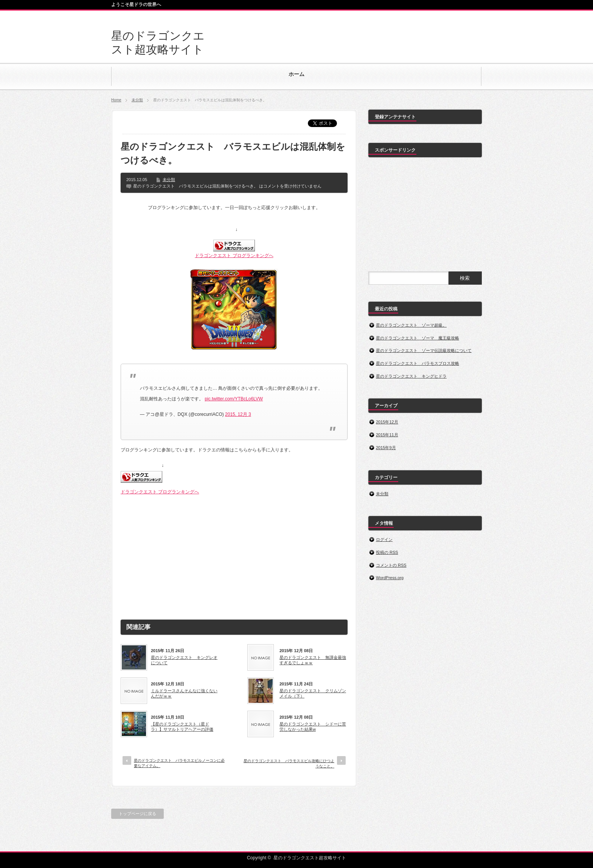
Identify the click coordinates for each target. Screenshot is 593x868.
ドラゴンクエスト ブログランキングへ (234, 256)
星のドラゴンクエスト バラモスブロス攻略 (418, 363)
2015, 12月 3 (238, 414)
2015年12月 (387, 422)
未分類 (137, 100)
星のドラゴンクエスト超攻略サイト (310, 858)
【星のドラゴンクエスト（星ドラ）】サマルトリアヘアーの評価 (182, 727)
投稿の (387, 552)
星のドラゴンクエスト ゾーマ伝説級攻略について (424, 350)
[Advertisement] (234, 554)
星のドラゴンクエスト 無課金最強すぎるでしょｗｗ (313, 660)
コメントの (391, 565)
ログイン (384, 539)
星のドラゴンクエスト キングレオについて (184, 660)
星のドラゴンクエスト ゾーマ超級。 (411, 325)
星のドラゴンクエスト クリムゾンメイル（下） (313, 693)
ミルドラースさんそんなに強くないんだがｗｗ (184, 693)
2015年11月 (387, 435)
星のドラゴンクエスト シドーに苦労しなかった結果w (313, 727)
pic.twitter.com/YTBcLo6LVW (234, 399)
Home (116, 100)
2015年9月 (386, 448)
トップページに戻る (137, 814)
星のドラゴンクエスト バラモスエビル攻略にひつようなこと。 (289, 763)
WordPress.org (390, 578)
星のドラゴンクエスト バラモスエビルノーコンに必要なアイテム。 (179, 763)
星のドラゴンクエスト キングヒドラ (411, 376)
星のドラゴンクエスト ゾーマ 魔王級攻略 (418, 338)
